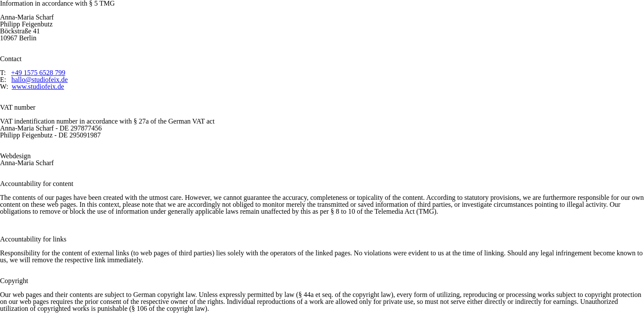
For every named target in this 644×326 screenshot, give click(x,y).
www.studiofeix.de (38, 86)
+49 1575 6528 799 (38, 73)
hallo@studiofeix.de (39, 80)
